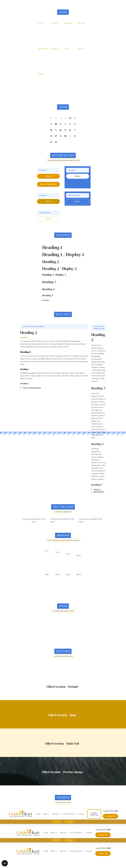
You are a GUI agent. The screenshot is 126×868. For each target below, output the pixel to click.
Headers (41, 74)
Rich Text (82, 23)
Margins (54, 49)
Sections (81, 49)
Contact (81, 814)
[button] (46, 814)
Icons (40, 23)
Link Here (57, 822)
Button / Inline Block (48, 184)
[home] (20, 814)
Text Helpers (43, 49)
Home (38, 814)
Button (48, 176)
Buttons (55, 23)
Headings (68, 23)
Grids (67, 49)
